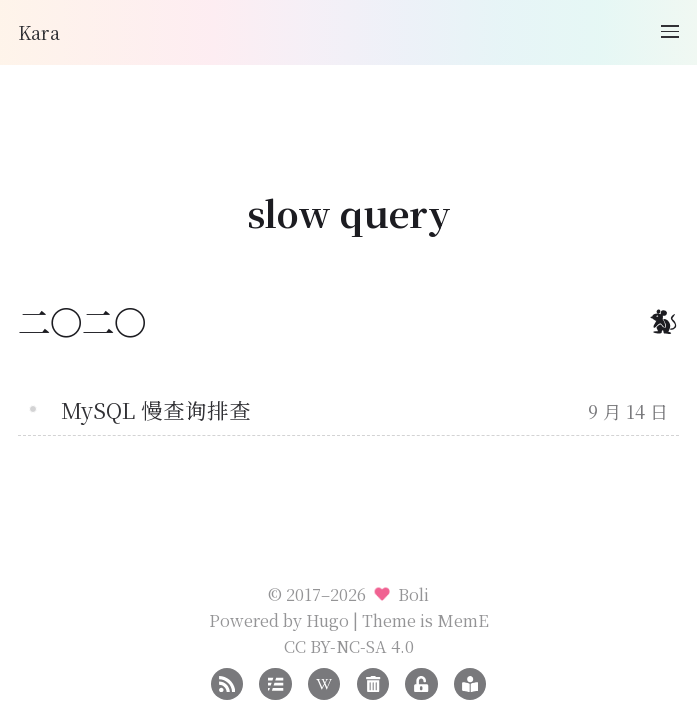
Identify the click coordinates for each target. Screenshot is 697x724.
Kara (39, 32)
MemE (463, 620)
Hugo (327, 620)
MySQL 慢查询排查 (156, 409)
